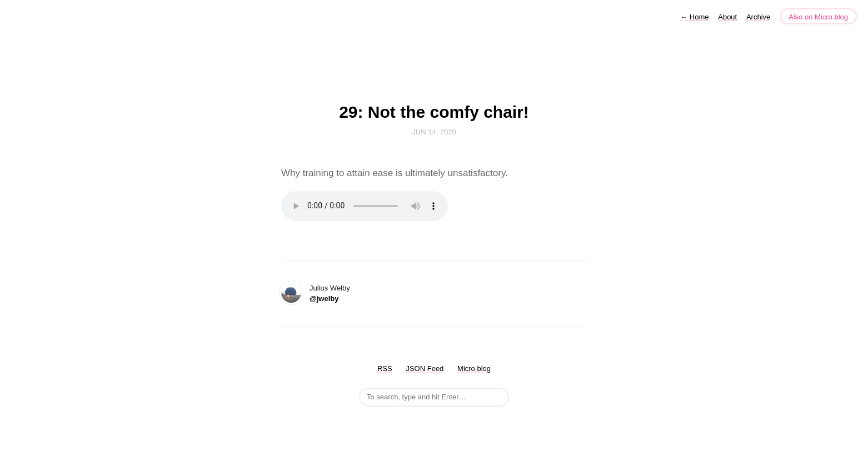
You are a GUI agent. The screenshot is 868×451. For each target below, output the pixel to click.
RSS (385, 369)
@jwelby (324, 299)
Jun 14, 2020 (434, 132)
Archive (758, 17)
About (727, 17)
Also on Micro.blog (818, 17)
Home (694, 17)
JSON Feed (425, 369)
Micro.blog (474, 369)
